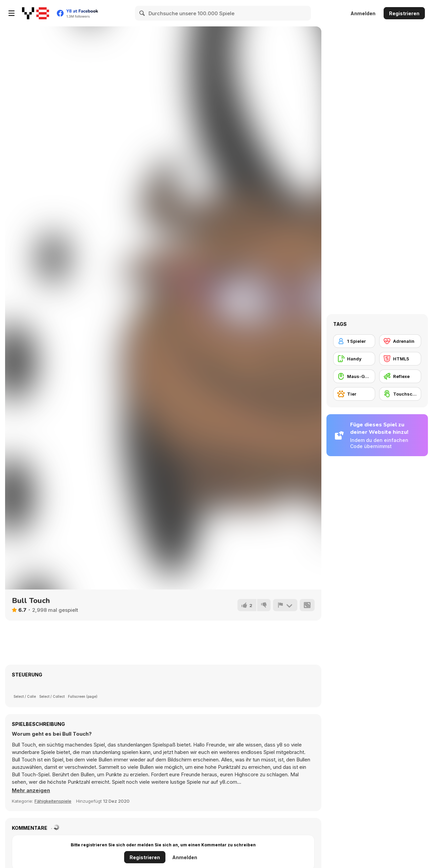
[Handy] (354, 359)
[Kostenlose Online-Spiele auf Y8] (36, 13)
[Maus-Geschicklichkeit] (354, 376)
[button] (31, 791)
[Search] (142, 13)
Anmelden (363, 13)
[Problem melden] (285, 605)
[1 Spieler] (354, 341)
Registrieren (404, 13)
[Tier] (354, 394)
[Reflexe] (400, 376)
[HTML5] (400, 359)
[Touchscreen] (400, 394)
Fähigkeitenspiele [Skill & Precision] (53, 801)
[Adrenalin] (400, 341)
